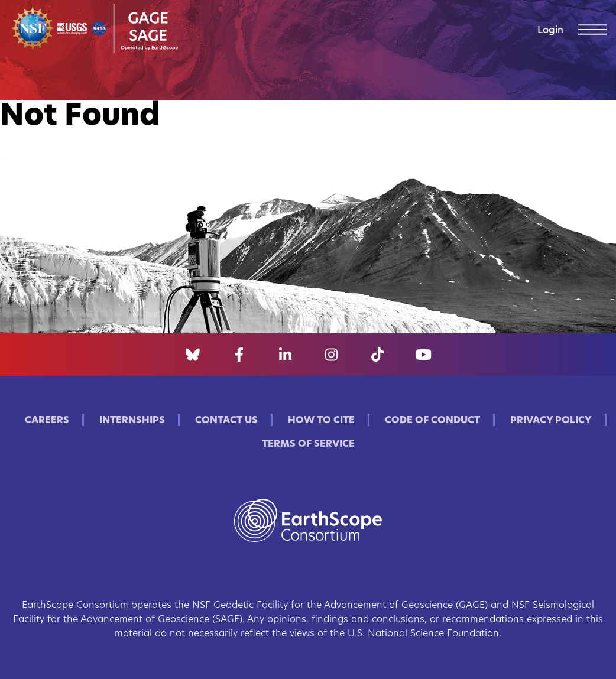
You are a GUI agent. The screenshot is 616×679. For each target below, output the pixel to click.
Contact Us (226, 421)
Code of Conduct (432, 421)
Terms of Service (308, 444)
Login (550, 31)
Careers (47, 421)
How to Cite (321, 421)
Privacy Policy (551, 421)
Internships (132, 421)
